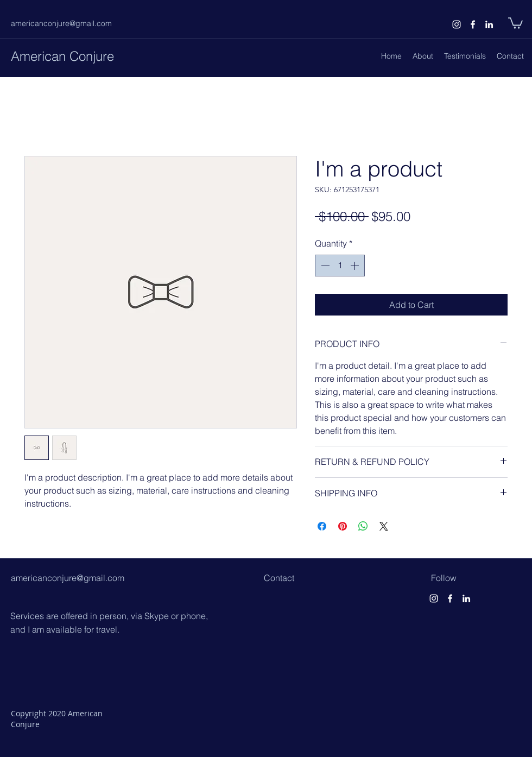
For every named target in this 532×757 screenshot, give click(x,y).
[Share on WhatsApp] (363, 526)
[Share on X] (384, 526)
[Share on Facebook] (322, 526)
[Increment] (356, 266)
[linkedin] (489, 24)
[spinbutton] (340, 266)
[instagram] (457, 24)
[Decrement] (324, 266)
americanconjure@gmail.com (61, 23)
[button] (515, 23)
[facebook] (473, 24)
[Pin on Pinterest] (343, 526)
